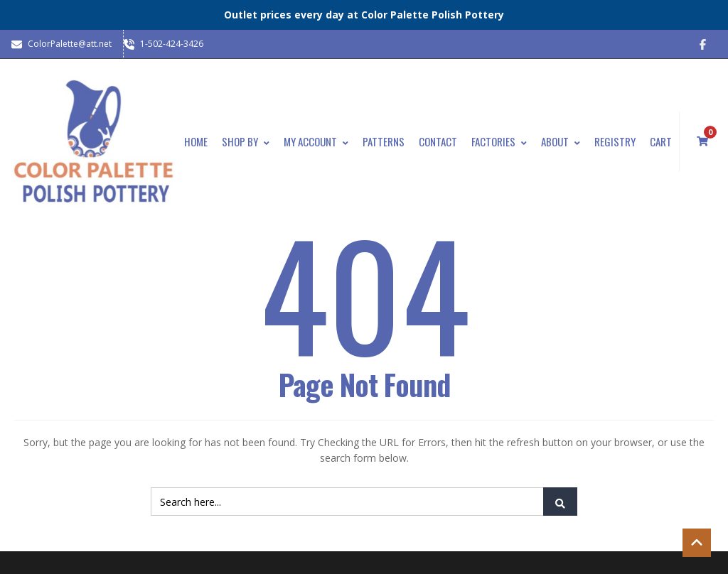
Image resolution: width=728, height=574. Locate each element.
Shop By (246, 141)
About (561, 141)
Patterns (384, 141)
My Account (316, 141)
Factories (499, 141)
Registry (615, 141)
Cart (661, 141)
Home (196, 141)
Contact (438, 141)
